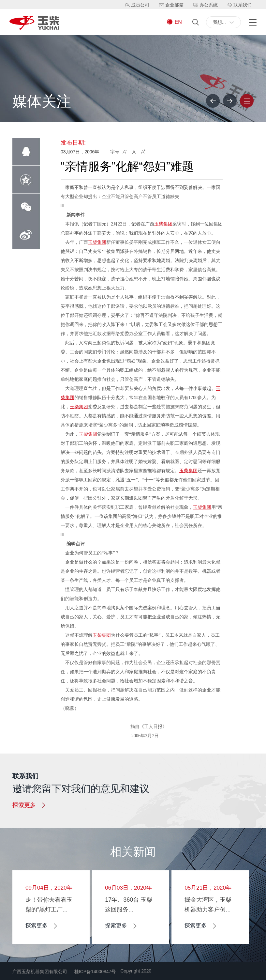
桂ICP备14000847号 (95, 972)
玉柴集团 (163, 224)
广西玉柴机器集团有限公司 (40, 972)
